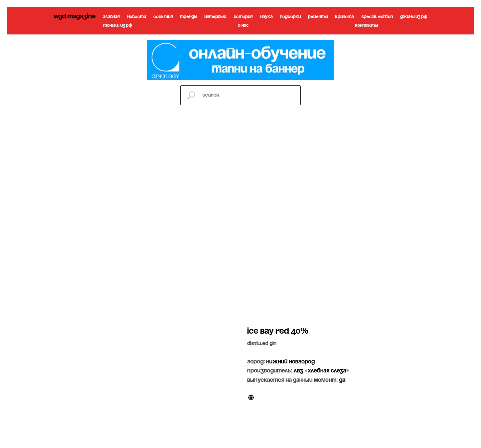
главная (111, 17)
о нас (243, 26)
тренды (189, 17)
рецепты (318, 17)
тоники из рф (118, 26)
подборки (290, 17)
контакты (366, 26)
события (163, 17)
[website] (251, 397)
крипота (344, 17)
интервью (215, 17)
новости (137, 17)
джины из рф (414, 17)
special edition (377, 17)
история (243, 17)
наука (266, 17)
